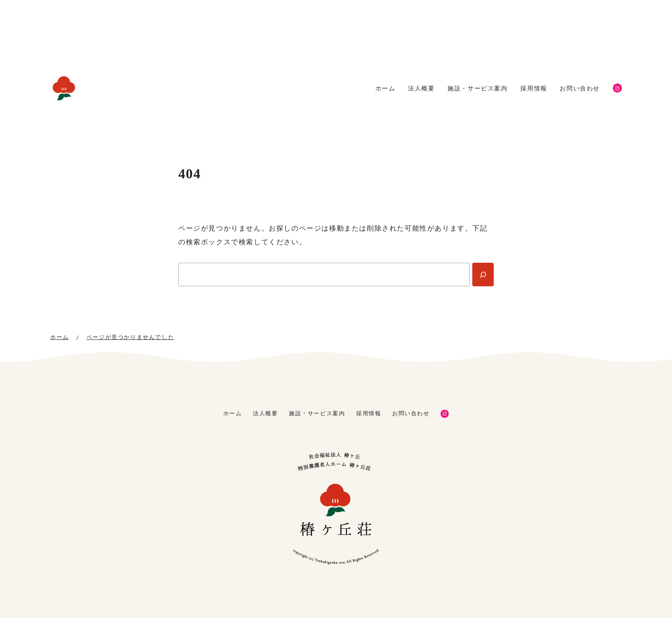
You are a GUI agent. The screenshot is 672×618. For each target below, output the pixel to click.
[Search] (483, 274)
